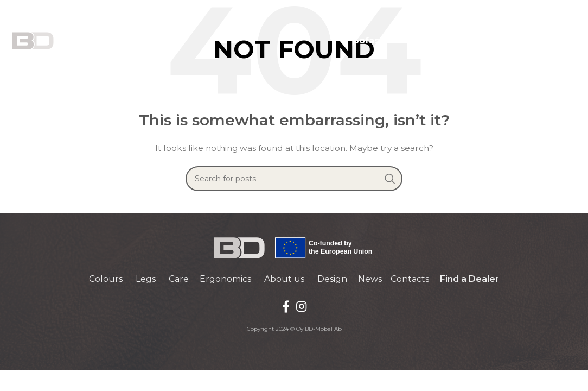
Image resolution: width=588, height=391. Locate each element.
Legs (146, 279)
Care (179, 279)
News (370, 279)
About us (284, 279)
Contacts (410, 279)
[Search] (294, 179)
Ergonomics (225, 279)
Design (332, 279)
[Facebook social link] (286, 306)
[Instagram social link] (301, 306)
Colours (106, 279)
